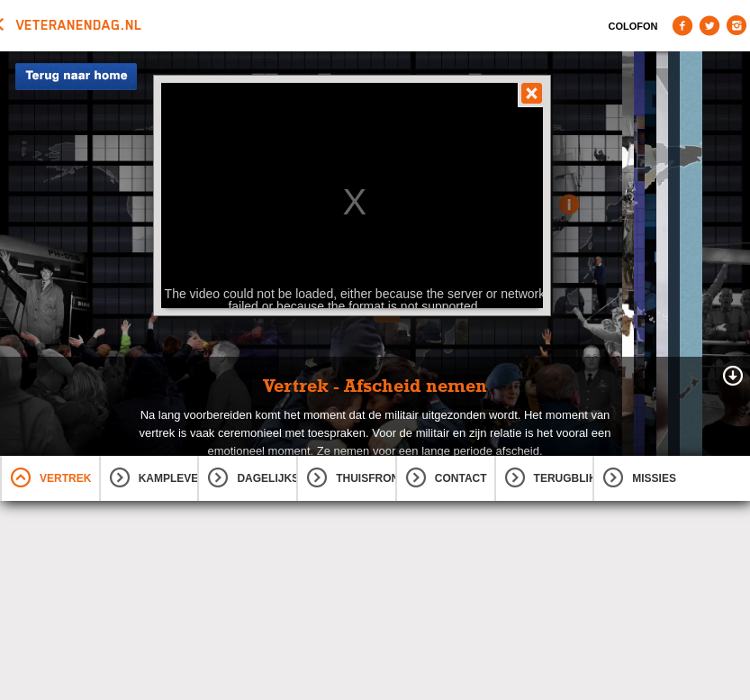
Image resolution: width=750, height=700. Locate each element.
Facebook (682, 25)
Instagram (736, 25)
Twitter (709, 25)
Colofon (633, 26)
